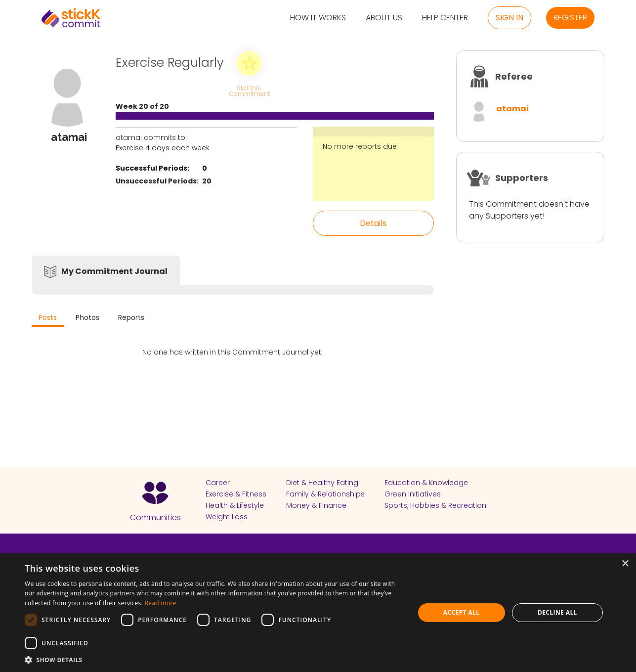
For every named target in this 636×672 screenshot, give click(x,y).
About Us (384, 18)
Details (373, 223)
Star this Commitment (249, 90)
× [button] (625, 564)
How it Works (318, 18)
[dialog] (318, 613)
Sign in (509, 18)
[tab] (48, 319)
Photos (87, 317)
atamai (512, 109)
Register (570, 18)
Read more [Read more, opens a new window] (160, 603)
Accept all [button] (462, 612)
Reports (131, 317)
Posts (48, 317)
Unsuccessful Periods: (157, 181)
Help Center (445, 18)
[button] (214, 660)
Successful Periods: (152, 168)
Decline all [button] (557, 612)
